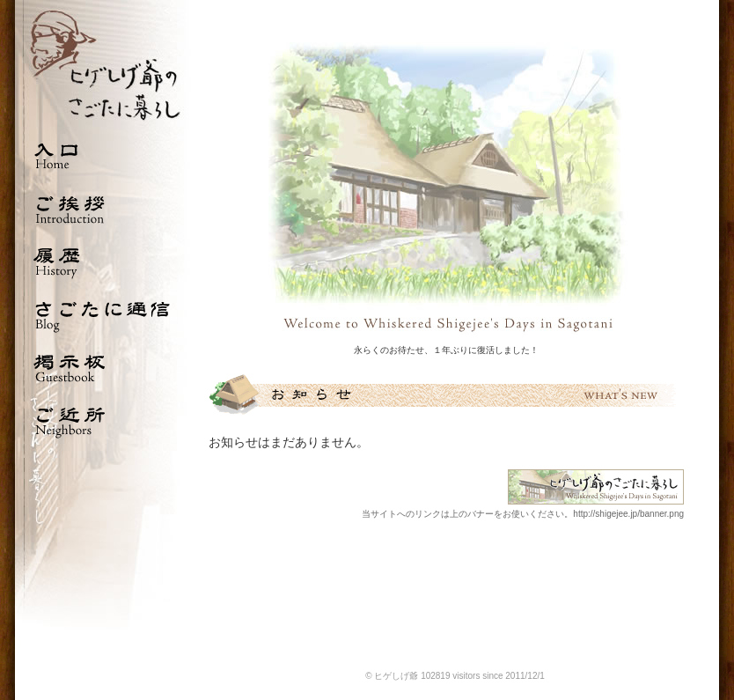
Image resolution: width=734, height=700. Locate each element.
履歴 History (103, 262)
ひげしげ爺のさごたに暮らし (103, 65)
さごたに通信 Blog (103, 314)
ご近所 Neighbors (103, 420)
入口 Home (103, 156)
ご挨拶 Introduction (103, 209)
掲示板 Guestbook (103, 367)
